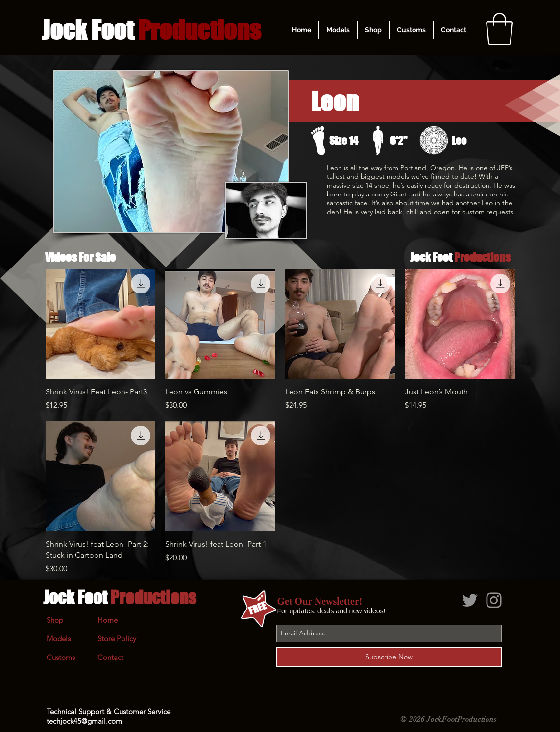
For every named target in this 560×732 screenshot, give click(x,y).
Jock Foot (120, 597)
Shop (55, 620)
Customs (61, 657)
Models (59, 639)
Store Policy (117, 639)
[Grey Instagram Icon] (494, 600)
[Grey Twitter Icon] (470, 600)
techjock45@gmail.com (84, 721)
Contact (110, 657)
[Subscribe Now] (389, 657)
